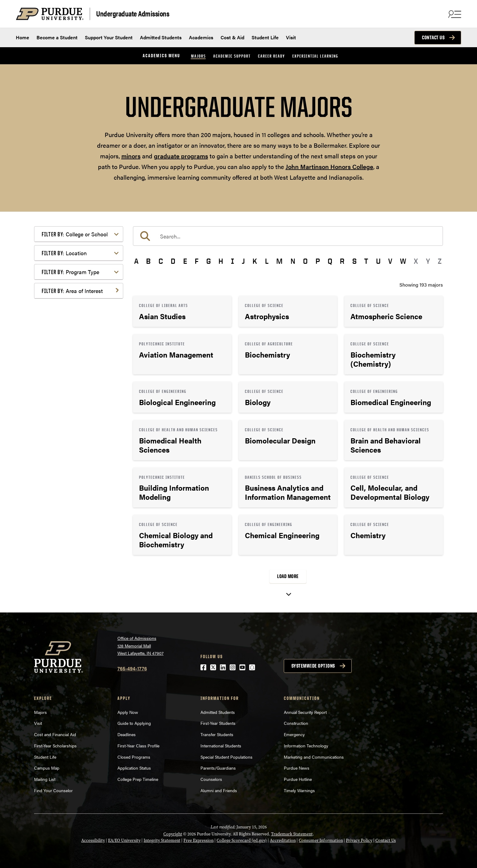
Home (23, 37)
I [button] (233, 261)
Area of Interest (72, 291)
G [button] (209, 261)
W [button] (403, 261)
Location (64, 253)
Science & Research (73, 445)
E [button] (185, 261)
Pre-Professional (69, 418)
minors (131, 156)
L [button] (267, 261)
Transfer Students (217, 734)
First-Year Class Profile (138, 746)
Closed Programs (134, 757)
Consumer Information (321, 840)
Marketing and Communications (314, 757)
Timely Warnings (299, 790)
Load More (288, 576)
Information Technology (306, 746)
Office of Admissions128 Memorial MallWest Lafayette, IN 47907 (141, 646)
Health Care (64, 371)
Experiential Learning (315, 56)
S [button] (354, 261)
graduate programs (181, 156)
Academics (201, 37)
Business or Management (79, 325)
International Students (221, 746)
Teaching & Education (75, 454)
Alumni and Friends (219, 790)
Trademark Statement (292, 834)
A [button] (136, 261)
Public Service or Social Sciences (77, 431)
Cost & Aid (232, 37)
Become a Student (57, 37)
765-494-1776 (132, 668)
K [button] (255, 261)
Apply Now (128, 712)
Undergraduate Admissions (133, 13)
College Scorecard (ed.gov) (242, 840)
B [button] (148, 261)
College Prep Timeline (138, 779)
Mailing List (45, 779)
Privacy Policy (359, 840)
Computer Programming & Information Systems (80, 339)
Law (56, 381)
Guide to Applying (134, 723)
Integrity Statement (162, 840)
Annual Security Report (305, 712)
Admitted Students (161, 37)
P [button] (318, 261)
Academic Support (232, 56)
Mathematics (65, 408)
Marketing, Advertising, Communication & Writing (79, 395)
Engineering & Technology (80, 352)
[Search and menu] (454, 14)
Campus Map (47, 768)
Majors (198, 56)
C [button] (161, 261)
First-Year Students (218, 723)
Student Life (265, 37)
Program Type (70, 272)
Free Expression (198, 840)
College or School (75, 234)
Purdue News (297, 768)
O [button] (305, 261)
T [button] (366, 261)
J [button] (243, 261)
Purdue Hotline (298, 779)
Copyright (173, 834)
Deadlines (127, 734)
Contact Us (433, 37)
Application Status (134, 768)
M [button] (279, 261)
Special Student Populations (226, 757)
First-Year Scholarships (55, 746)
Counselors (211, 779)
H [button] (221, 261)
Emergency (294, 734)
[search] (288, 236)
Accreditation (283, 840)
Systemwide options (313, 666)
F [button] (197, 261)
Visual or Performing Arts (79, 474)
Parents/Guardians (218, 768)
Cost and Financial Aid (55, 734)
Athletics (61, 315)
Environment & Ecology (77, 362)
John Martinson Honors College (329, 166)
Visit (291, 37)
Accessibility (93, 840)
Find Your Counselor (53, 790)
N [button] (293, 261)
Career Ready (272, 56)
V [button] (390, 261)
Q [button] (330, 261)
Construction (296, 723)
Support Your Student (109, 37)
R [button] (342, 261)
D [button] (173, 261)
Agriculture (63, 306)
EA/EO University (124, 840)
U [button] (378, 261)
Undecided (63, 464)
